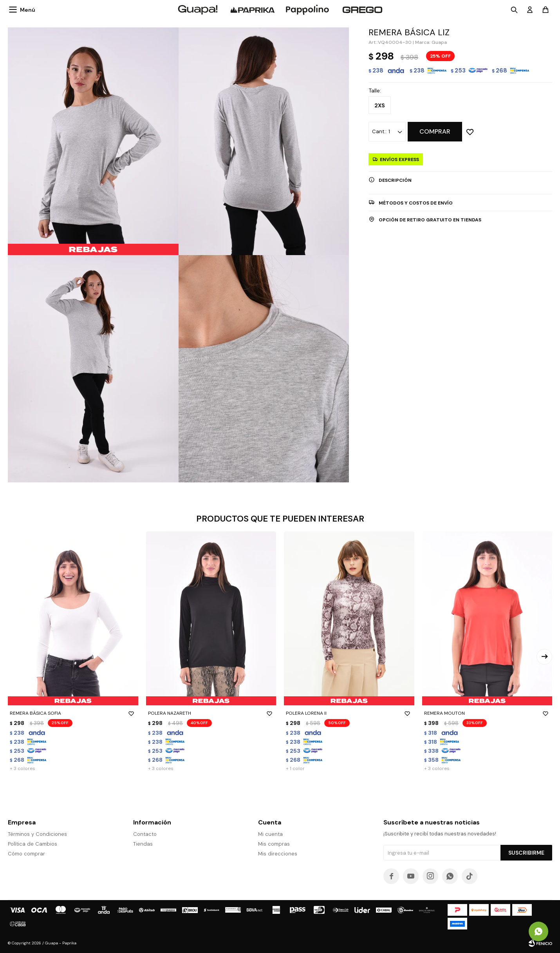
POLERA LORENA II (349, 713)
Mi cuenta (270, 834)
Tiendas (143, 844)
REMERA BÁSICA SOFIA (73, 713)
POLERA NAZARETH (211, 713)
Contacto (145, 834)
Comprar (435, 131)
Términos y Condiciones (37, 834)
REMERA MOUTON (487, 713)
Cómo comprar (26, 854)
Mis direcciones (278, 854)
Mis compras (274, 844)
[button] (544, 657)
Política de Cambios (33, 844)
